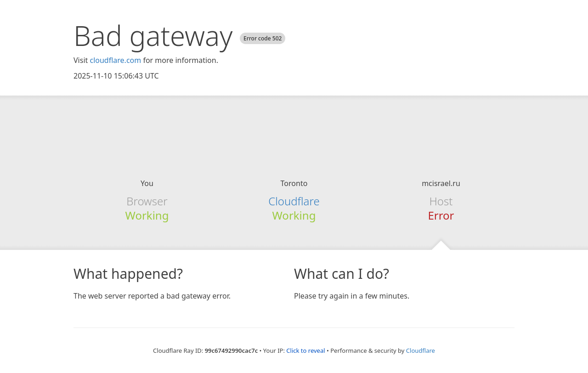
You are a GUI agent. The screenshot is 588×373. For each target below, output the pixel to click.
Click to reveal (305, 350)
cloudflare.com (115, 60)
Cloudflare (294, 201)
